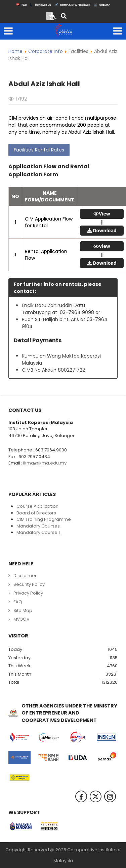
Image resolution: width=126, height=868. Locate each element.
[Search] (64, 17)
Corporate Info (46, 51)
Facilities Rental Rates (39, 150)
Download (104, 230)
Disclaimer (25, 576)
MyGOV (22, 619)
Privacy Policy (28, 593)
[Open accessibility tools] (53, 16)
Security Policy (29, 584)
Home (15, 51)
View (104, 214)
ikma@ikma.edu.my (45, 463)
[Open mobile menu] (8, 31)
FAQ (18, 602)
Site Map (23, 610)
